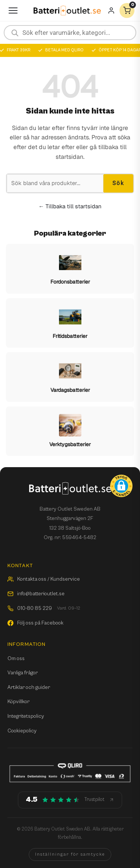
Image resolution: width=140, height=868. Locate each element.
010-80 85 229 (44, 609)
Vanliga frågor (23, 673)
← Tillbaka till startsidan (70, 206)
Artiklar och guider (29, 687)
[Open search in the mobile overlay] (70, 33)
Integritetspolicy (26, 716)
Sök (118, 183)
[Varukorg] (127, 10)
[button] (121, 486)
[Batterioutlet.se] (67, 11)
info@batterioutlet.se (36, 594)
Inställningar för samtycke (70, 854)
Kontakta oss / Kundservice (44, 579)
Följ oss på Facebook (35, 623)
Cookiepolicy (22, 731)
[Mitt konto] (111, 10)
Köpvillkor (18, 702)
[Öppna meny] (13, 10)
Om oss (16, 659)
